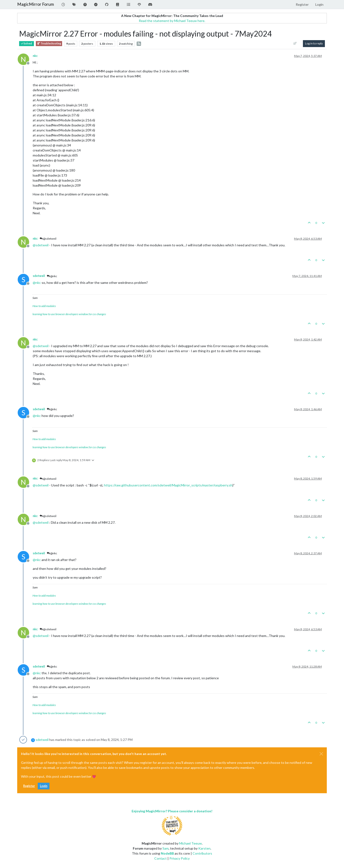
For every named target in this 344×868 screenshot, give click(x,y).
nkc (35, 56)
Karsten (204, 848)
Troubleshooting (49, 44)
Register (29, 786)
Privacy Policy (180, 858)
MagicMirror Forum (36, 4)
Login (44, 786)
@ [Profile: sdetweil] (41, 245)
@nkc (52, 276)
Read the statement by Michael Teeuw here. (172, 21)
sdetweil (39, 276)
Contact (161, 858)
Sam (166, 848)
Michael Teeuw (191, 843)
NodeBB (167, 853)
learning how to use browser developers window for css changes (69, 314)
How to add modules (44, 306)
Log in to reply (314, 43)
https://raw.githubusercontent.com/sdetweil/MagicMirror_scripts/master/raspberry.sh (168, 485)
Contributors (202, 853)
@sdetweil (48, 239)
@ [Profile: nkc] (37, 283)
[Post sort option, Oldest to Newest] (295, 43)
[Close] (321, 754)
